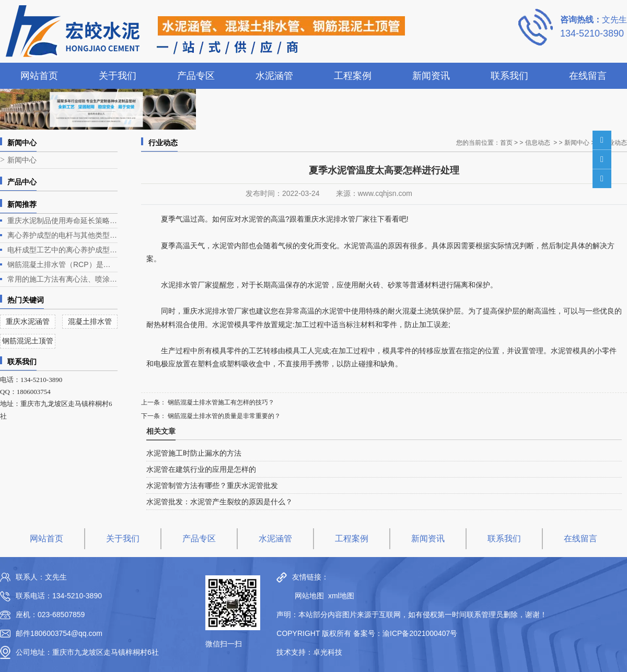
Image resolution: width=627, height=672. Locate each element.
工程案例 (353, 76)
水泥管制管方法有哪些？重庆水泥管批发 (212, 485)
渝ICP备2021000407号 (420, 633)
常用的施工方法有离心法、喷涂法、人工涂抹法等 (62, 279)
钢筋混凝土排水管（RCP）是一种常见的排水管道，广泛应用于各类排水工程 (62, 264)
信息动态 (538, 143)
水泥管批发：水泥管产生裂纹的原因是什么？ (219, 502)
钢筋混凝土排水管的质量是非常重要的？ (223, 416)
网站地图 (307, 596)
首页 (506, 143)
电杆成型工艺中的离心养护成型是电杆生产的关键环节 (62, 250)
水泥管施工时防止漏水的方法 (194, 453)
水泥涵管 (274, 76)
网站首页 (39, 76)
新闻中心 (22, 160)
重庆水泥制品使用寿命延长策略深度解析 (62, 221)
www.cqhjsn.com (385, 193)
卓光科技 (328, 652)
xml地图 (341, 596)
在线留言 (588, 76)
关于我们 (118, 76)
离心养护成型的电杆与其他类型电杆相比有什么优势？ (62, 235)
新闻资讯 (431, 76)
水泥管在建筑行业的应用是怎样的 (201, 469)
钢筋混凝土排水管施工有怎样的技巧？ (220, 402)
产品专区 (196, 76)
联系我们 (509, 76)
